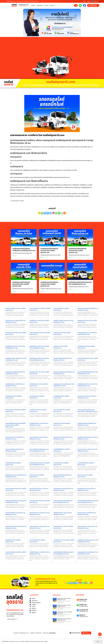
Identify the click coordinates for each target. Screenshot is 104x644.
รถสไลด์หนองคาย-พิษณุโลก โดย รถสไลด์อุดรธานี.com (16, 476)
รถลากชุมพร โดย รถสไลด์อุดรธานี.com (37, 397)
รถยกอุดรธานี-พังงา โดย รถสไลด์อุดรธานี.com (87, 321)
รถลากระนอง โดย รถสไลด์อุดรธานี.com (85, 476)
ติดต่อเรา (85, 1)
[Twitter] (51, 213)
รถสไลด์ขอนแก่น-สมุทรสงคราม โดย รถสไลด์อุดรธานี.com (16, 359)
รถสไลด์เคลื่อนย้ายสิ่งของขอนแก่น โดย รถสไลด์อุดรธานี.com (64, 553)
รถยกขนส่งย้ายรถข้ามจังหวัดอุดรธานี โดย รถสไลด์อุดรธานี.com (88, 411)
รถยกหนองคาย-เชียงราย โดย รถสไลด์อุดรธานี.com (64, 599)
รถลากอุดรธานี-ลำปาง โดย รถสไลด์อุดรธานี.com (64, 541)
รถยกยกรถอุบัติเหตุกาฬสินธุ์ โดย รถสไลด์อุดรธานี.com (64, 373)
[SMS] (62, 213)
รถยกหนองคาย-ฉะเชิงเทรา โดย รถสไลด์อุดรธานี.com (40, 514)
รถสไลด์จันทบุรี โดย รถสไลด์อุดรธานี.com (14, 397)
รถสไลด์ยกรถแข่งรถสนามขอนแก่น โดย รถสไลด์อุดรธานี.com (40, 464)
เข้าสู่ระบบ (89, 1)
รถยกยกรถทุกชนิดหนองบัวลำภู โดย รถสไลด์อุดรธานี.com (16, 502)
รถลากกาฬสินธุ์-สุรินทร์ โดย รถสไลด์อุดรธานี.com (15, 450)
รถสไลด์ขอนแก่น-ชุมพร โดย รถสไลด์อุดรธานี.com (63, 514)
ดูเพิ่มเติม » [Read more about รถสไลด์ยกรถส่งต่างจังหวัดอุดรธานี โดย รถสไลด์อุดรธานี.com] (71, 289)
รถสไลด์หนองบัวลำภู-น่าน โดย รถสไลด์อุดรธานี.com (64, 606)
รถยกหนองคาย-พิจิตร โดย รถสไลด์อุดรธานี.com (16, 333)
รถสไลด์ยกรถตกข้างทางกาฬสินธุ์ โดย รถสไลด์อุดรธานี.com (39, 347)
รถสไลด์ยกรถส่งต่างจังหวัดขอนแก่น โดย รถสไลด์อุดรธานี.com (49, 251)
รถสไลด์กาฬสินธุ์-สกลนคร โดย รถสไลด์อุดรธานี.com (63, 321)
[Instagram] (53, 213)
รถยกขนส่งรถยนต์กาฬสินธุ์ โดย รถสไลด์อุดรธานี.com (88, 309)
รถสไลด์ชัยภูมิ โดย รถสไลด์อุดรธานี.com (61, 397)
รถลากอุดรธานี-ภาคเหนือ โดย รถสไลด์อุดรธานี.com (15, 438)
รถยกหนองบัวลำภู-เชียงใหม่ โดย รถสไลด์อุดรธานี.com (16, 527)
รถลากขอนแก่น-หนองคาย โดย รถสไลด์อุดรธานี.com (87, 527)
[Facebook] (45, 213)
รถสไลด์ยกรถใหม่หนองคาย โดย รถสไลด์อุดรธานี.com (88, 438)
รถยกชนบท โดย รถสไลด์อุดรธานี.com (37, 476)
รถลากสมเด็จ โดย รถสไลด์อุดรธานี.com (61, 309)
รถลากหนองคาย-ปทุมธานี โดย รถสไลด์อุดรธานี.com (39, 527)
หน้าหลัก (33, 5)
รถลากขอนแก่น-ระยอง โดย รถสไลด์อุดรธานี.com (65, 613)
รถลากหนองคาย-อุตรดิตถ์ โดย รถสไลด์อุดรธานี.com (15, 321)
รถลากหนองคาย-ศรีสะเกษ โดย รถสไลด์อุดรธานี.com (87, 450)
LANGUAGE (96, 1)
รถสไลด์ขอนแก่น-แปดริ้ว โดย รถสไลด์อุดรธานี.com (39, 424)
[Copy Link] (39, 213)
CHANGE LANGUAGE (76, 633)
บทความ (46, 5)
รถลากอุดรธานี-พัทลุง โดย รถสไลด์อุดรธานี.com (40, 502)
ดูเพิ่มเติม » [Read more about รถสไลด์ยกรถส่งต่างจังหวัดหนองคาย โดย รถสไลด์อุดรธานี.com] (43, 291)
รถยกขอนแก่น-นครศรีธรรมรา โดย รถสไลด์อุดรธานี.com (88, 553)
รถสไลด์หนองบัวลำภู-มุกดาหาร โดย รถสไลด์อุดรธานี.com (88, 541)
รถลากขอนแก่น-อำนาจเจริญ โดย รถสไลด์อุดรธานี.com (87, 333)
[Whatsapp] (56, 213)
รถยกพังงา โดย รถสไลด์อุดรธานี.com (61, 347)
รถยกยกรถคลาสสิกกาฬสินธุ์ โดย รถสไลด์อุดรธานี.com (15, 373)
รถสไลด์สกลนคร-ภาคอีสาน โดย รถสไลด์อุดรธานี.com (40, 553)
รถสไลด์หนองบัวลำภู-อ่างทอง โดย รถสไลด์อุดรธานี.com (87, 385)
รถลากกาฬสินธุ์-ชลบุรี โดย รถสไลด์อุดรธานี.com (16, 553)
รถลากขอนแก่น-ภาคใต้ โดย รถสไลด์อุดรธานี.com (40, 309)
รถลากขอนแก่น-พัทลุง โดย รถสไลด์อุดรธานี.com (16, 489)
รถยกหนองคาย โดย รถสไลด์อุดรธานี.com (62, 424)
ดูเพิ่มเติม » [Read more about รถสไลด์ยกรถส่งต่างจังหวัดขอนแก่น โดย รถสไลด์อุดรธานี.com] (43, 258)
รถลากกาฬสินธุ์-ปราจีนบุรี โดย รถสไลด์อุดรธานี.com (15, 514)
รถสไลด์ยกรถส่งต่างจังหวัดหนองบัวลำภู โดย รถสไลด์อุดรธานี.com (21, 284)
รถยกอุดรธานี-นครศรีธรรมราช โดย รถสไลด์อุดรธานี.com (64, 385)
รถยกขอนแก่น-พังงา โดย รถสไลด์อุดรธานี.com (39, 373)
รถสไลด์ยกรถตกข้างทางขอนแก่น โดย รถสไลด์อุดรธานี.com (39, 359)
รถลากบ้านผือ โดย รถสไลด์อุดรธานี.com (37, 541)
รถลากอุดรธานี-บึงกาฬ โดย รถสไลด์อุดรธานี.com (87, 489)
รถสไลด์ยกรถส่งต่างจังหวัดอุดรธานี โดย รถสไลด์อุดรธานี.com (80, 283)
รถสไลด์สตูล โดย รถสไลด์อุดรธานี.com (61, 464)
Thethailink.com (84, 611)
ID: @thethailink (84, 606)
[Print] (65, 213)
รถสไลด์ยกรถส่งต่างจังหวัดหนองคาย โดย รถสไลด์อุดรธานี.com (49, 284)
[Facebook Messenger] (48, 213)
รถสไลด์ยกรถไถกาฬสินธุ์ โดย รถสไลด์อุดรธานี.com (87, 424)
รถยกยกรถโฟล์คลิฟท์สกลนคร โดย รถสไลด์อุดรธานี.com (88, 373)
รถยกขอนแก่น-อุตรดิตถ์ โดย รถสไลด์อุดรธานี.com (87, 514)
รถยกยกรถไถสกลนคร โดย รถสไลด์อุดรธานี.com (88, 359)
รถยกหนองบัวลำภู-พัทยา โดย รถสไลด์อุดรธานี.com (63, 438)
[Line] (42, 213)
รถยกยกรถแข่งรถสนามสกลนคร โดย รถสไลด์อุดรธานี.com (63, 502)
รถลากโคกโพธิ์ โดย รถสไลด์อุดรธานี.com (86, 464)
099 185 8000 (93, 6)
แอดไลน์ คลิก (83, 605)
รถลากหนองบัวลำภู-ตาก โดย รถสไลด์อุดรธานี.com (39, 489)
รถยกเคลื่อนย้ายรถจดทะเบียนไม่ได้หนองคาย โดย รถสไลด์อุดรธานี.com (15, 425)
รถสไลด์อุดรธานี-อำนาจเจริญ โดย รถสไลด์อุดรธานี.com (15, 347)
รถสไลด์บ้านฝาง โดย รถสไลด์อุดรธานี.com (38, 411)
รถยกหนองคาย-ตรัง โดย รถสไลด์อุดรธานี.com (63, 527)
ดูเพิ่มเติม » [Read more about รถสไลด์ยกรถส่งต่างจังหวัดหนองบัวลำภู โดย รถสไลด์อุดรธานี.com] (15, 291)
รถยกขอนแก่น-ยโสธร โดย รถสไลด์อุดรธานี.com (16, 411)
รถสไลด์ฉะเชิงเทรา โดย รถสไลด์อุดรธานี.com (39, 385)
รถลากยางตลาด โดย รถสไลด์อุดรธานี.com (62, 333)
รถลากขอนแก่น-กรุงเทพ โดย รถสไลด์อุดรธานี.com (39, 438)
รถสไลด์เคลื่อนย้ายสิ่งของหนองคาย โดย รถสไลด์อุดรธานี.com (88, 502)
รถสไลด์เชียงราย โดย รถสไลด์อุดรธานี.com (86, 347)
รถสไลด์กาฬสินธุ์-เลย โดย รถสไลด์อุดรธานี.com (15, 309)
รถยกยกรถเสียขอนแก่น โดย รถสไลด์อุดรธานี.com (63, 476)
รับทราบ (98, 642)
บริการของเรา (40, 5)
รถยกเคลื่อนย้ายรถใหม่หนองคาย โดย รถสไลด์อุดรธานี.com (39, 450)
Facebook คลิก (84, 610)
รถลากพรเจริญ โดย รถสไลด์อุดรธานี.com (62, 411)
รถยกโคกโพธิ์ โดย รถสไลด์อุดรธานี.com (13, 464)
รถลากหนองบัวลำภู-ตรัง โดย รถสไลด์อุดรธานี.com (87, 397)
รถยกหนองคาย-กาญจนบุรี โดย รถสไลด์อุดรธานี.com (64, 619)
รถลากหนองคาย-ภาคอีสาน (18, 201)
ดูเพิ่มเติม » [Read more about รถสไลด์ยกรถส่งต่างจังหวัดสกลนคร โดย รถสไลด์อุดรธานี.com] (71, 258)
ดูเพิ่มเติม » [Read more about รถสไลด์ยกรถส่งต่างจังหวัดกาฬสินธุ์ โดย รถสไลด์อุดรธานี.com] (15, 256)
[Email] (59, 213)
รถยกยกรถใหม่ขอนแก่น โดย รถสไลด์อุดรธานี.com (63, 359)
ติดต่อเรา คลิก (94, 5)
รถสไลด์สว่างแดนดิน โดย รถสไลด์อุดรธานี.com (39, 321)
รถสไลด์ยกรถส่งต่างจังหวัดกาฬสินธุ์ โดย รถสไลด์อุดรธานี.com (24, 250)
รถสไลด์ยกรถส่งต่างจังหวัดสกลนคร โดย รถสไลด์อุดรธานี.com (77, 251)
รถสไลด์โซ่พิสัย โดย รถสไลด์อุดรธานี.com (62, 450)
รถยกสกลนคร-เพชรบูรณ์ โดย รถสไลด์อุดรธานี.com (63, 489)
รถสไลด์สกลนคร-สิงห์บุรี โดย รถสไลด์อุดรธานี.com (15, 385)
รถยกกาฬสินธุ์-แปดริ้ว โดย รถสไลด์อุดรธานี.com (40, 333)
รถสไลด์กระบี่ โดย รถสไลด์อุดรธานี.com (13, 541)
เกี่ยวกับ (53, 5)
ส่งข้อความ (82, 615)
